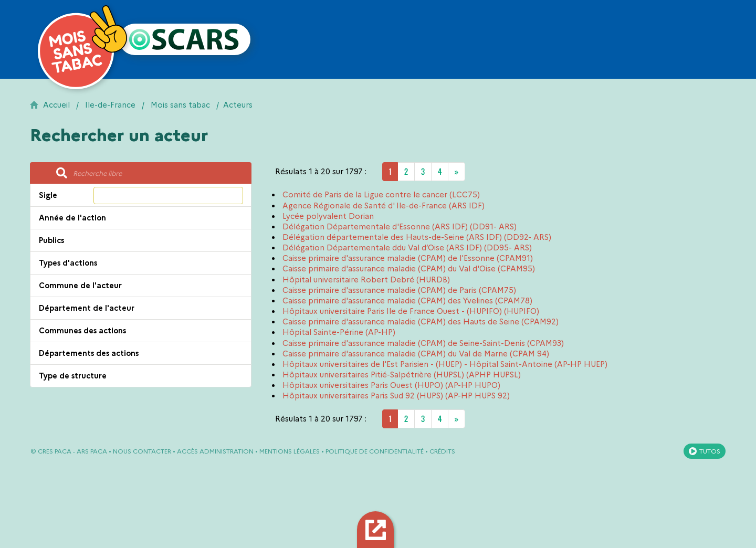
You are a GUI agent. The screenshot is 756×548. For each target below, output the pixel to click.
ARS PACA (92, 451)
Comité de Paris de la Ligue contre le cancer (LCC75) (381, 195)
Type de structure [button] (73, 376)
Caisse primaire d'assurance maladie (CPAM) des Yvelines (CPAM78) (407, 301)
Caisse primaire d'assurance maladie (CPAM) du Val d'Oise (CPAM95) (409, 269)
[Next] (456, 172)
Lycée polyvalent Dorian (328, 216)
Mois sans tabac (180, 105)
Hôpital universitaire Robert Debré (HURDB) (366, 280)
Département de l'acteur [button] (87, 308)
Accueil (56, 105)
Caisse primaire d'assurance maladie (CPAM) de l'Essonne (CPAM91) (408, 258)
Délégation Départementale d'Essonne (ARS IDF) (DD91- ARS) (400, 227)
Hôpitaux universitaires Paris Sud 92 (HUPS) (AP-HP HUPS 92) (396, 396)
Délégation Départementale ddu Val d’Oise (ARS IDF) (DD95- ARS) (407, 248)
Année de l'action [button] (72, 218)
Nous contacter (142, 451)
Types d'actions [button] (68, 263)
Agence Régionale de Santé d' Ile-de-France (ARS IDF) (384, 206)
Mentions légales (290, 451)
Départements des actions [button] (89, 353)
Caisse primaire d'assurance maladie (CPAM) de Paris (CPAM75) (399, 290)
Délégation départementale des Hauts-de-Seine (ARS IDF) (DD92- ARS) (417, 237)
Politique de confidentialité (375, 451)
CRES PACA (55, 451)
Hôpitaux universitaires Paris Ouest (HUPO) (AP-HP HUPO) (391, 385)
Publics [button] (51, 240)
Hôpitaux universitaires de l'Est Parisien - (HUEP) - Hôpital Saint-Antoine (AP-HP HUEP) (445, 364)
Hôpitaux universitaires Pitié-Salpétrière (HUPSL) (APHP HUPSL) (402, 375)
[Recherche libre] (159, 173)
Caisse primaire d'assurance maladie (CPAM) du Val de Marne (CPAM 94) (416, 354)
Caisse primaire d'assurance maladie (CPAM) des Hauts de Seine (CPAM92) (421, 322)
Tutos (710, 451)
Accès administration (215, 451)
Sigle (48, 195)
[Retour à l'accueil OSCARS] (185, 39)
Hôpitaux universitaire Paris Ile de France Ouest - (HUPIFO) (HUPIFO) (411, 311)
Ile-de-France (110, 105)
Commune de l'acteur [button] (80, 286)
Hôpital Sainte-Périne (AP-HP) (339, 332)
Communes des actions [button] (82, 331)
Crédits (442, 451)
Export (377, 529)
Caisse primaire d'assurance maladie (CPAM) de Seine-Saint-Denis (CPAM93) (423, 343)
